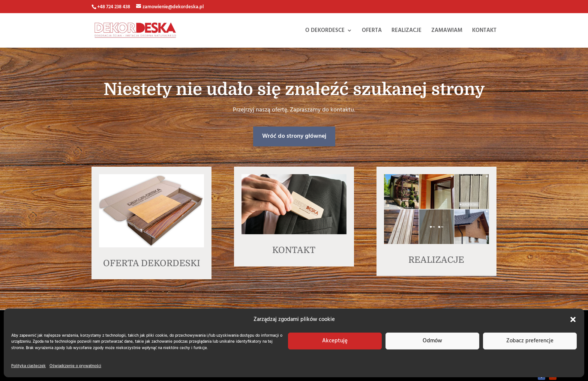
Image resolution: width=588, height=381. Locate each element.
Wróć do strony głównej (293, 136)
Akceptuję (335, 341)
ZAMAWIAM (447, 31)
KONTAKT (484, 31)
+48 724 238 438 (114, 7)
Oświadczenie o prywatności (75, 366)
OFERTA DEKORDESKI (152, 263)
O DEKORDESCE (325, 31)
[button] (573, 319)
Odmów (432, 341)
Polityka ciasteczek (28, 366)
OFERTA (372, 31)
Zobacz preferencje (530, 341)
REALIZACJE (406, 31)
